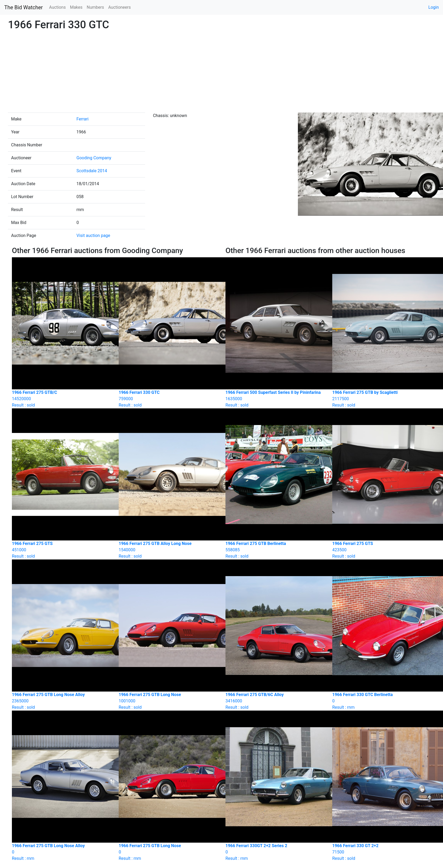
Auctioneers (119, 7)
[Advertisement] (222, 73)
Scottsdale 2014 (92, 171)
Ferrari (82, 119)
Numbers (95, 7)
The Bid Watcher (24, 7)
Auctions (57, 7)
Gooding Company (94, 158)
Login (434, 7)
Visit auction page (93, 235)
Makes (76, 7)
